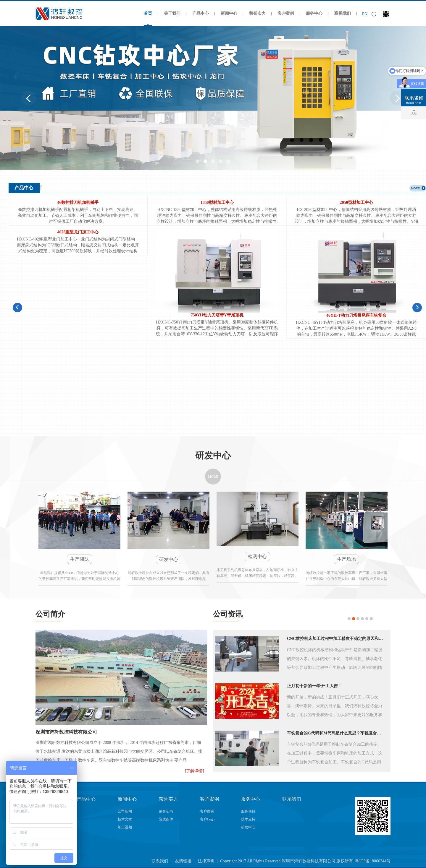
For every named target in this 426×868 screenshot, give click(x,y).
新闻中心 (229, 13)
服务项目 (248, 811)
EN (365, 14)
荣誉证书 (166, 811)
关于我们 (172, 13)
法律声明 (206, 861)
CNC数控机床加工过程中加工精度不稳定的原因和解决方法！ (336, 638)
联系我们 (343, 13)
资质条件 (166, 819)
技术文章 (125, 819)
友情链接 (183, 861)
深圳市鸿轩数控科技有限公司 (66, 732)
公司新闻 (125, 811)
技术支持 (248, 819)
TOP (414, 113)
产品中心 (201, 13)
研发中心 (248, 827)
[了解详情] (195, 771)
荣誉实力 (257, 13)
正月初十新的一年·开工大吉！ (314, 686)
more (418, 188)
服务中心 (314, 13)
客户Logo (207, 819)
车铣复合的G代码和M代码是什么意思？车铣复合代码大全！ (336, 733)
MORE (213, 476)
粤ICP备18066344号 (373, 861)
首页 (148, 13)
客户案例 (286, 13)
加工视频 (125, 827)
